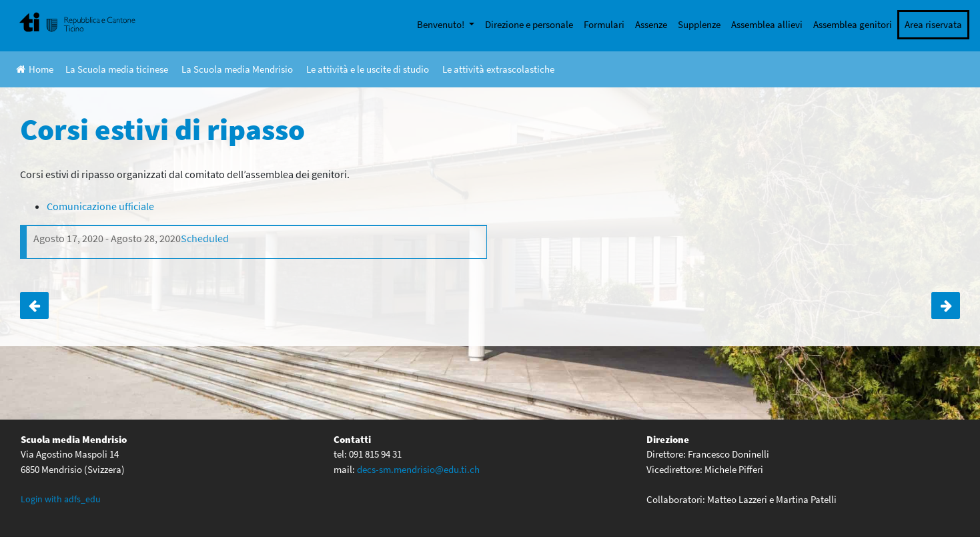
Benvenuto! (442, 24)
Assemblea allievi (767, 24)
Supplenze (699, 24)
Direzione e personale (529, 24)
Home (35, 69)
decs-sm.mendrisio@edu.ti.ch (418, 469)
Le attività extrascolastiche (498, 69)
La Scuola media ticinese (117, 69)
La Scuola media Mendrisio (237, 69)
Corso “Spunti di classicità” (946, 306)
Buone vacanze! (34, 306)
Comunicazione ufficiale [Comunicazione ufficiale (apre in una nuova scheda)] (100, 206)
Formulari (604, 24)
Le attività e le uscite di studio (368, 69)
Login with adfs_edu (61, 499)
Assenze (651, 24)
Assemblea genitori (853, 24)
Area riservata (933, 24)
